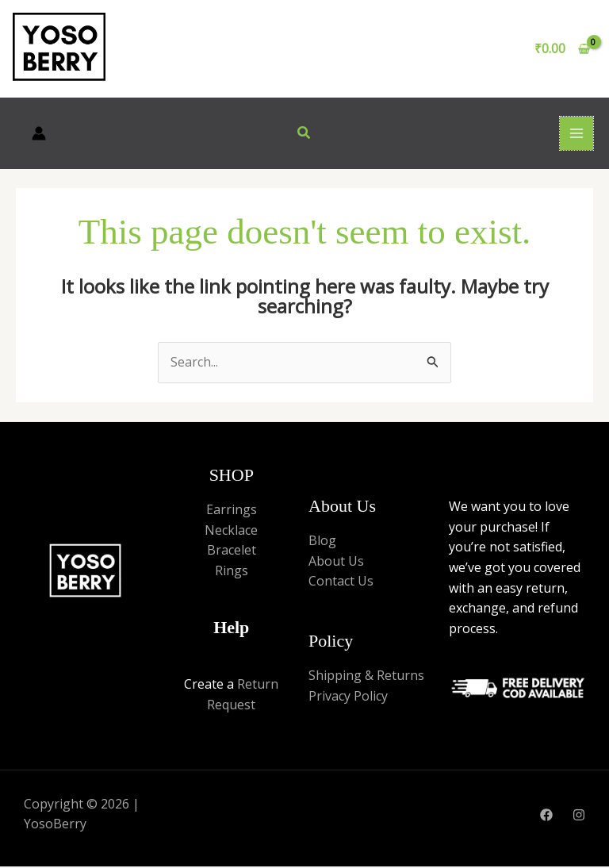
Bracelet (232, 552)
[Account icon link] (39, 135)
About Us (336, 563)
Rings (232, 572)
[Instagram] (579, 817)
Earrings (232, 511)
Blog (322, 543)
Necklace (231, 532)
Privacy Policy (348, 697)
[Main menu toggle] (576, 135)
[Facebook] (546, 817)
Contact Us (341, 583)
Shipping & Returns (366, 678)
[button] (304, 135)
